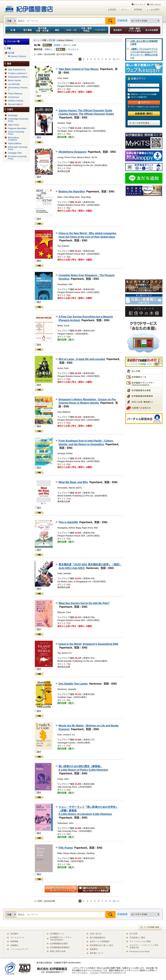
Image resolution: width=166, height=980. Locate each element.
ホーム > (37, 40)
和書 (12, 30)
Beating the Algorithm (72, 192)
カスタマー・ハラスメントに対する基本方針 (144, 946)
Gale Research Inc (17, 70)
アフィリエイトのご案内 (140, 941)
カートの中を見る (144, 123)
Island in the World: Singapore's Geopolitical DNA (88, 644)
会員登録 (112, 9)
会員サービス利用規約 (100, 941)
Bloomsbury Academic (14, 139)
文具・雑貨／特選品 (86, 30)
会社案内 (117, 30)
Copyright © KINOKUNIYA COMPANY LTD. (108, 973)
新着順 (57, 45)
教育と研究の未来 (58, 951)
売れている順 (70, 45)
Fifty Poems (66, 848)
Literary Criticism (18, 56)
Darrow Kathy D (15, 104)
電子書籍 (27, 30)
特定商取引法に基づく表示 (101, 945)
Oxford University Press (16, 133)
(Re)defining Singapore (72, 152)
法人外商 (133, 934)
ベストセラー (101, 30)
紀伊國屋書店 (29, 8)
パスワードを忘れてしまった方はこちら (144, 107)
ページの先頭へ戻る (150, 927)
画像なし (49, 49)
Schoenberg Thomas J (18, 89)
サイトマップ (140, 4)
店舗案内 (14, 945)
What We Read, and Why (73, 482)
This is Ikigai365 (68, 522)
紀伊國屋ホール (57, 934)
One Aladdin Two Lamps (73, 684)
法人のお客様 (152, 30)
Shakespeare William (18, 77)
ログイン (125, 9)
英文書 (11, 53)
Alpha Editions (15, 143)
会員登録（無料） (144, 114)
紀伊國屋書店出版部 (59, 943)
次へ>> (116, 59)
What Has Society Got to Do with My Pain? (84, 603)
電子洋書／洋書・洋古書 (42, 30)
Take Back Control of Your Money (79, 69)
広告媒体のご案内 (137, 937)
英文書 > (53, 40)
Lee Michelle (14, 84)
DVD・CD (72, 30)
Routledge (13, 115)
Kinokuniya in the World (139, 951)
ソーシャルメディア (19, 949)
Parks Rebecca (15, 94)
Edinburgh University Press (18, 148)
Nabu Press (13, 125)
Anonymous (14, 97)
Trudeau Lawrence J (18, 73)
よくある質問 (153, 9)
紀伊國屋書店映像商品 (60, 947)
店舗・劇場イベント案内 (134, 30)
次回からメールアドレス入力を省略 (145, 94)
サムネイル (73, 49)
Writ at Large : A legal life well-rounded (82, 359)
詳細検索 (122, 20)
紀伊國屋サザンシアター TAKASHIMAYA (61, 939)
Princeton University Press (17, 158)
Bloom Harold (14, 80)
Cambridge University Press (18, 120)
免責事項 (94, 949)
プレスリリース (17, 937)
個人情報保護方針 (98, 937)
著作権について (97, 953)
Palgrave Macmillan (17, 128)
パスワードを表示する (145, 97)
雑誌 (57, 30)
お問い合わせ (155, 4)
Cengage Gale (15, 153)
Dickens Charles (16, 101)
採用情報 (138, 9)
